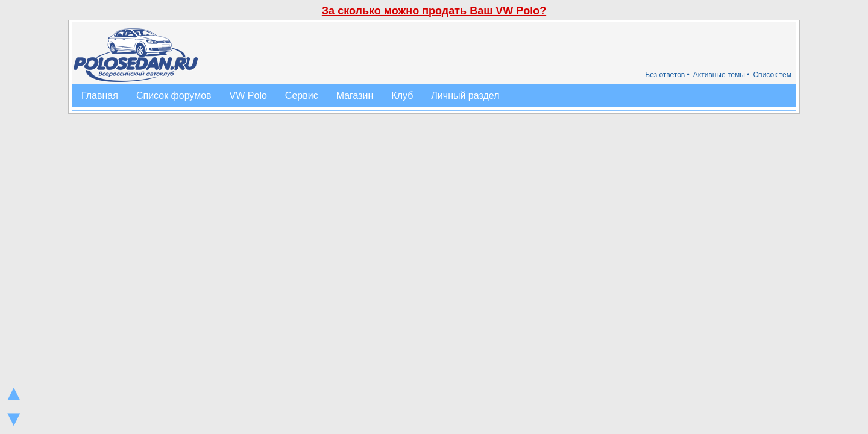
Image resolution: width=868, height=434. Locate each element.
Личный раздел (465, 96)
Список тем (772, 75)
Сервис (302, 96)
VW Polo (248, 96)
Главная (100, 96)
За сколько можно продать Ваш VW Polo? (434, 11)
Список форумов (174, 96)
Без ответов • (667, 75)
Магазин (355, 96)
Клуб (402, 96)
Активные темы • (722, 75)
